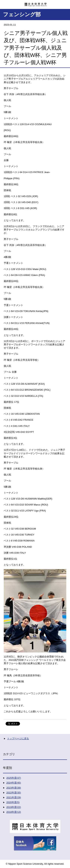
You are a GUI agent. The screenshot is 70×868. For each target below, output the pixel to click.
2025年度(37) (14, 778)
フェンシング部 (22, 14)
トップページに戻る (18, 738)
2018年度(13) (14, 812)
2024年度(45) (14, 783)
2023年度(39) (14, 788)
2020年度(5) (13, 802)
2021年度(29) (14, 797)
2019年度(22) (14, 807)
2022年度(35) (14, 793)
